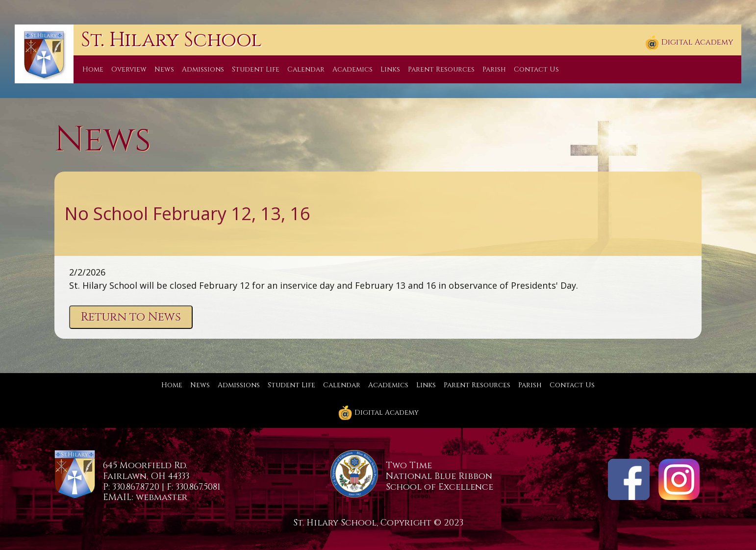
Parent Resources (441, 69)
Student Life (256, 69)
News (164, 69)
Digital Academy (689, 43)
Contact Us (536, 69)
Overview (129, 69)
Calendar (306, 69)
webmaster (162, 497)
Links (390, 69)
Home (93, 69)
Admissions (203, 69)
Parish (494, 69)
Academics (353, 69)
